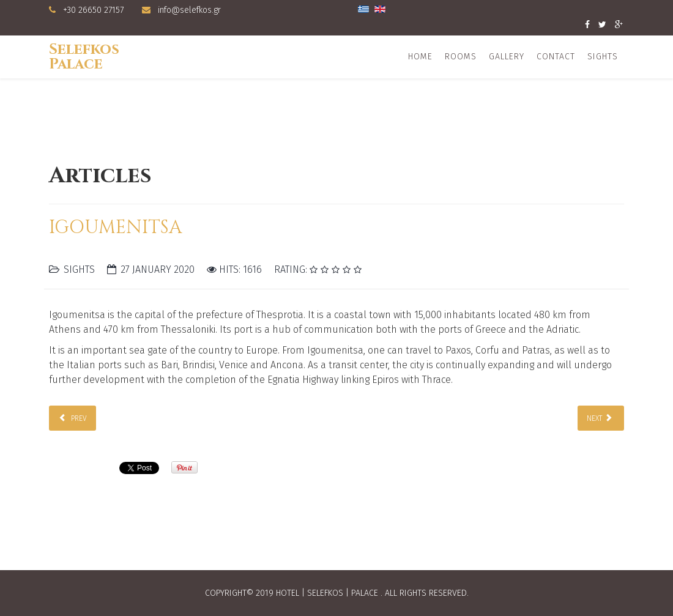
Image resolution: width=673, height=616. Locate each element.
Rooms (461, 57)
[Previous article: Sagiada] (73, 418)
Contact (556, 57)
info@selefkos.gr (189, 10)
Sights (603, 57)
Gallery (507, 57)
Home (420, 57)
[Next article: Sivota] (601, 418)
